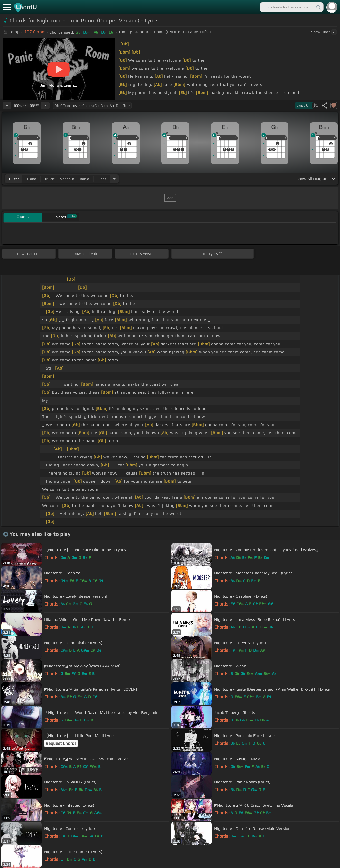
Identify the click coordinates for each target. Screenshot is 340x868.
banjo (84, 179)
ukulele (49, 179)
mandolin (67, 179)
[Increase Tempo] (45, 106)
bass (102, 179)
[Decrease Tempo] (7, 106)
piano (32, 179)
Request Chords (61, 743)
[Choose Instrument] (114, 179)
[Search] (318, 7)
